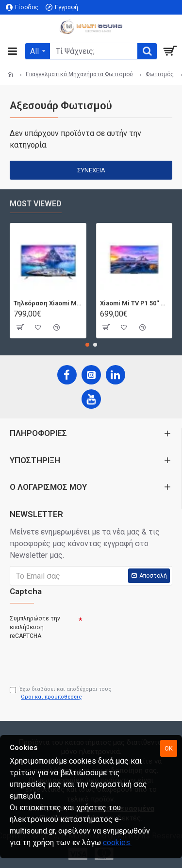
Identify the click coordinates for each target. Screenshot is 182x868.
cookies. (117, 843)
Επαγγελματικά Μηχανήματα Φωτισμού (79, 74)
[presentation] (78, 659)
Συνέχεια (91, 170)
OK (169, 748)
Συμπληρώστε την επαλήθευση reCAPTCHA (35, 627)
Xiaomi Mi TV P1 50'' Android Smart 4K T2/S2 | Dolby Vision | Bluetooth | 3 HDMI (134, 303)
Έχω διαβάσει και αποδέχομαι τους (61, 694)
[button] (87, 345)
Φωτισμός (160, 74)
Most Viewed (36, 204)
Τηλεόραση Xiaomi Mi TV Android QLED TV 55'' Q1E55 (48, 303)
